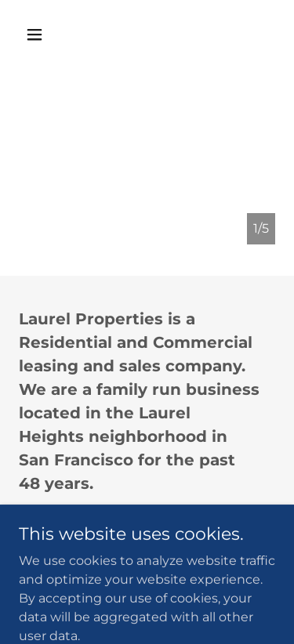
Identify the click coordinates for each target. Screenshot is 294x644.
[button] (48, 34)
